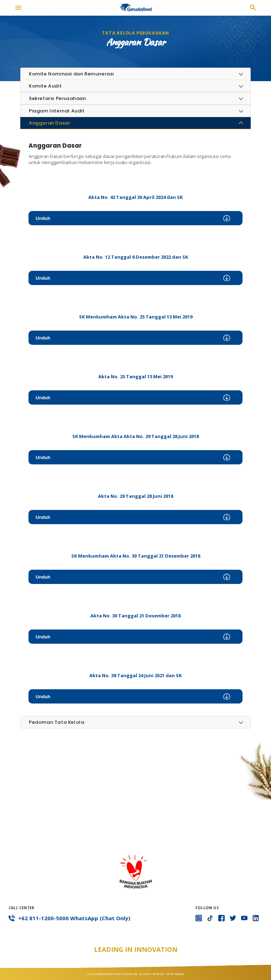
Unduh (133, 218)
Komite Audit (45, 86)
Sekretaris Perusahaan (58, 98)
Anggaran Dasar (49, 123)
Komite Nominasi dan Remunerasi (71, 74)
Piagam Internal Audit (57, 111)
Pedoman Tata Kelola (56, 722)
